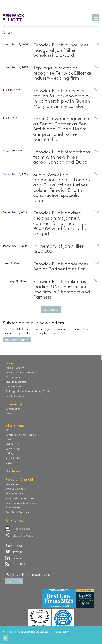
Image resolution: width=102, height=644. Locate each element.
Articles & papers (15, 489)
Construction (13, 409)
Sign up (12, 581)
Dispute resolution (16, 382)
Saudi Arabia (13, 458)
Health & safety (15, 396)
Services (12, 363)
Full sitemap (14, 520)
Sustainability (13, 386)
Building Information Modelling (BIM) (28, 391)
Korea (9, 439)
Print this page (22, 529)
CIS (7, 430)
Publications (13, 507)
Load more (51, 309)
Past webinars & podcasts (21, 503)
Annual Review (14, 493)
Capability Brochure (17, 512)
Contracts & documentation (22, 372)
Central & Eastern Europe (21, 435)
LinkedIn (19, 558)
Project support (15, 368)
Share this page (23, 535)
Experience (14, 404)
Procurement (13, 377)
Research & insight (19, 479)
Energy (10, 413)
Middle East (13, 444)
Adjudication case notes (20, 498)
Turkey (9, 453)
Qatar (9, 463)
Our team (13, 471)
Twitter (17, 552)
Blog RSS (19, 564)
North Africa (13, 449)
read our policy (61, 632)
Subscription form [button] (17, 339)
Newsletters (12, 484)
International (15, 425)
